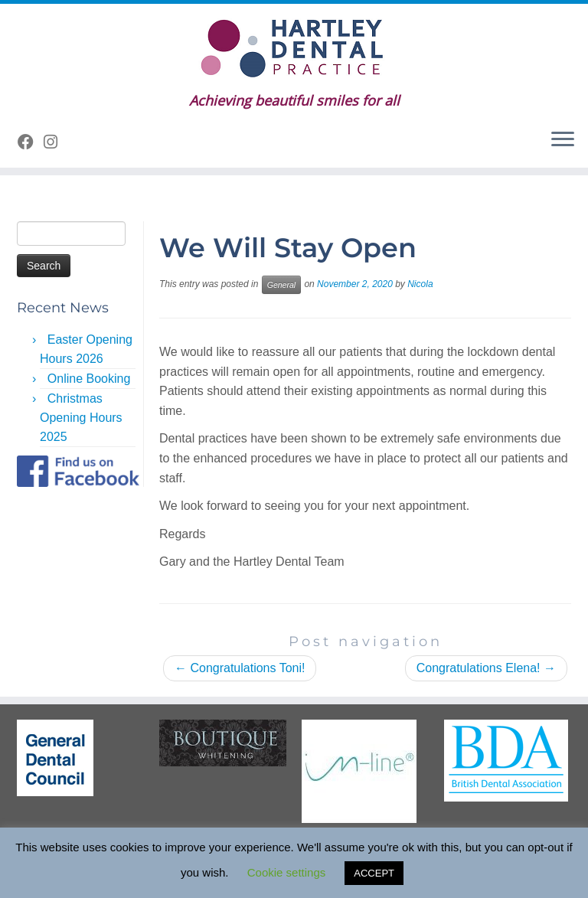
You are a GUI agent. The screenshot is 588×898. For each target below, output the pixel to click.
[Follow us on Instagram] (56, 142)
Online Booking (89, 379)
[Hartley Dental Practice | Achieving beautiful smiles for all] (294, 48)
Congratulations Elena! (486, 668)
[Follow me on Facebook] (31, 142)
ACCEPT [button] (374, 873)
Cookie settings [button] (287, 872)
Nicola (420, 284)
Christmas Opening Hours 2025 (81, 418)
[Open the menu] (563, 140)
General (281, 285)
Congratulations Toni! (240, 668)
